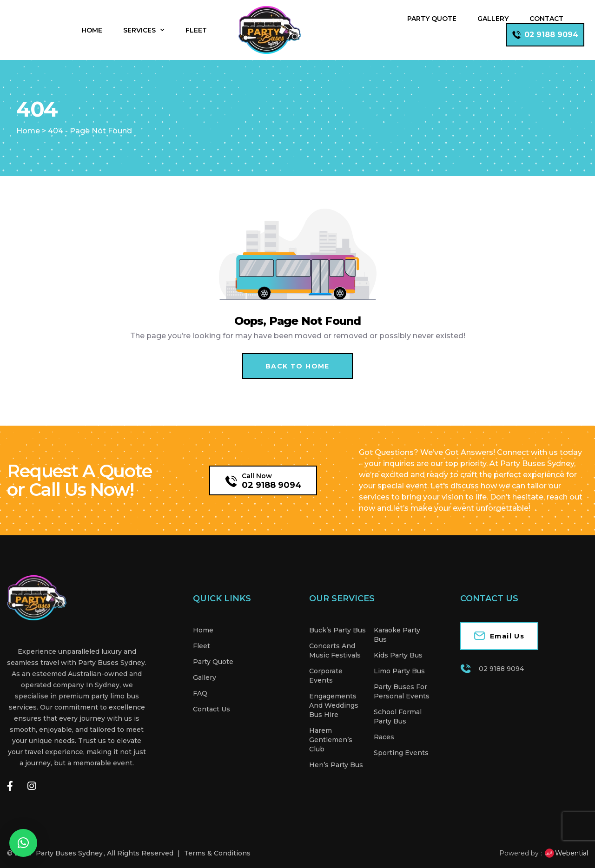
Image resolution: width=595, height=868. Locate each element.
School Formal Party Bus (398, 717)
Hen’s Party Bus (336, 765)
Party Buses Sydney (69, 853)
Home (92, 30)
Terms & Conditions (217, 853)
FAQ (200, 693)
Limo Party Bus (399, 671)
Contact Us (212, 709)
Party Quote (432, 19)
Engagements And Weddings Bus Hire (334, 705)
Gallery (493, 19)
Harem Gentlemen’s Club (331, 740)
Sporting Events (401, 753)
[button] (23, 843)
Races (384, 737)
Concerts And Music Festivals (335, 651)
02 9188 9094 (272, 485)
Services (144, 30)
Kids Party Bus (398, 655)
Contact (546, 19)
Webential (566, 853)
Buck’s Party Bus (337, 630)
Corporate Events (326, 676)
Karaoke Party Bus (397, 635)
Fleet (196, 30)
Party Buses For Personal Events (402, 691)
